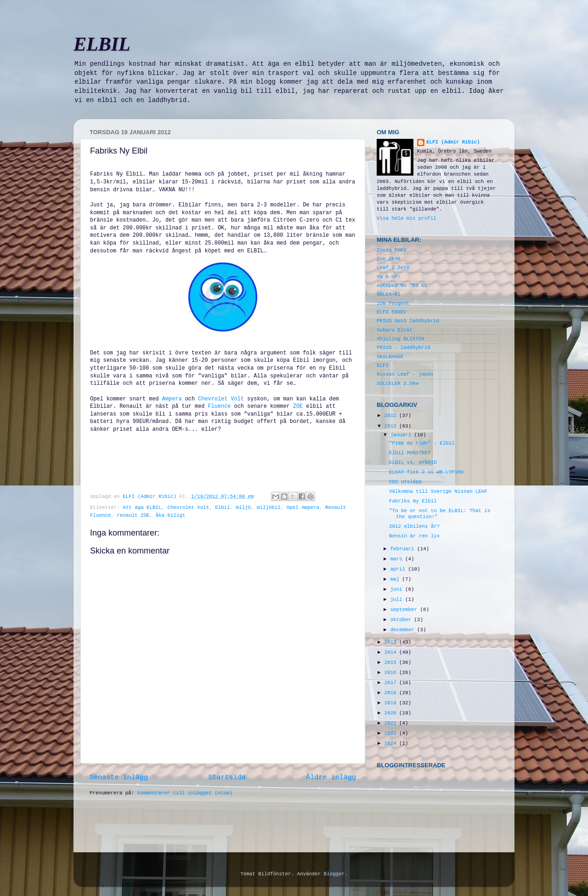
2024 (392, 743)
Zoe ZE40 (389, 259)
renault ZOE (133, 515)
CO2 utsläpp (405, 482)
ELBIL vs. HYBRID (413, 462)
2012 (392, 426)
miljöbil (269, 508)
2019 (392, 703)
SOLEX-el (389, 294)
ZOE (298, 406)
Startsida (227, 777)
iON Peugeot (393, 303)
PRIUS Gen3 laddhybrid (408, 321)
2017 (392, 683)
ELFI (383, 365)
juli (398, 599)
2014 (392, 652)
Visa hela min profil (407, 218)
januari (402, 435)
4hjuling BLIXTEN (401, 339)
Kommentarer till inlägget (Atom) (185, 793)
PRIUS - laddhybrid (404, 348)
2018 (392, 693)
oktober (402, 620)
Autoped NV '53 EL (402, 285)
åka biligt (171, 515)
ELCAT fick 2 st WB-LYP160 (426, 472)
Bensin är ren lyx (414, 536)
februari (404, 549)
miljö (243, 508)
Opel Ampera (303, 508)
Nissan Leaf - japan (405, 374)
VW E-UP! (389, 277)
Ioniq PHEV (392, 250)
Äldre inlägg (331, 777)
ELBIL (102, 44)
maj (396, 579)
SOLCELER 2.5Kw (398, 383)
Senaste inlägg (119, 777)
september (405, 610)
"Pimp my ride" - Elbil (422, 443)
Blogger (334, 874)
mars (398, 559)
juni (398, 589)
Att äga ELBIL (142, 508)
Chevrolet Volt (221, 399)
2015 (392, 662)
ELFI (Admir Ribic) (151, 497)
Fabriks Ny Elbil (413, 501)
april (399, 569)
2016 (392, 673)
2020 (392, 713)
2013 (392, 642)
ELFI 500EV (392, 312)
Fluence (220, 406)
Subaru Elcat (395, 330)
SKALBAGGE (390, 357)
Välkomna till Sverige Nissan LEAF (438, 491)
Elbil (222, 508)
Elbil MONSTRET (410, 453)
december (404, 630)
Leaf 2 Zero (393, 268)
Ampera (172, 399)
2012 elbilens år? (414, 526)
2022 (392, 733)
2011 (392, 416)
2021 (392, 723)
